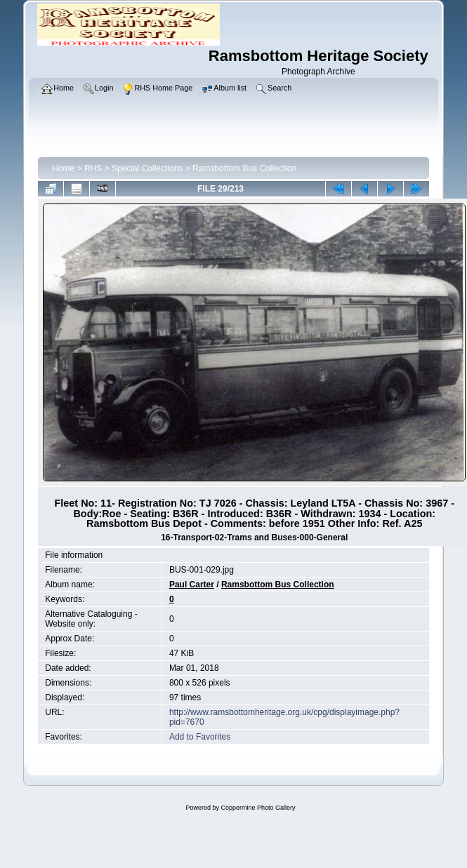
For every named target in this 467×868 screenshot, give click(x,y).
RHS (93, 168)
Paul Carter (192, 585)
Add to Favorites (200, 737)
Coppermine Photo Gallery (258, 808)
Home (63, 168)
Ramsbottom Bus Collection (244, 168)
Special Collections (147, 168)
